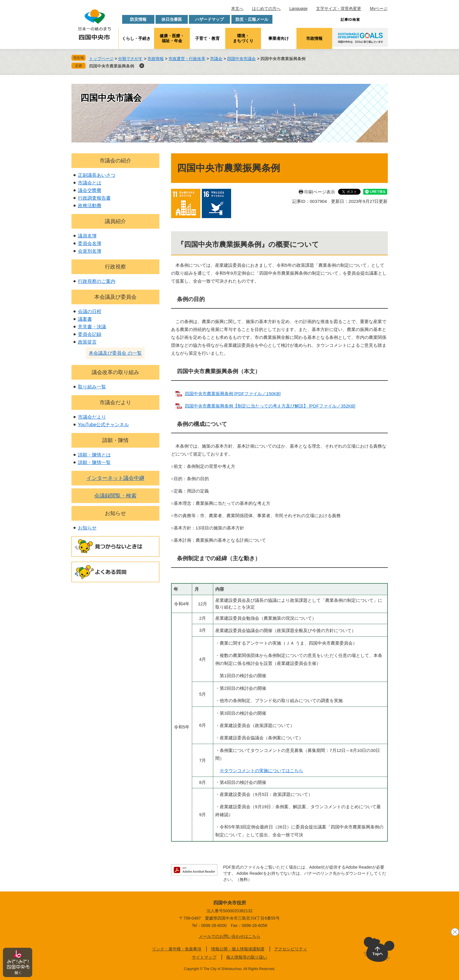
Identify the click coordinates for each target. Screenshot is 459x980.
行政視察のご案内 (97, 281)
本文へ (237, 9)
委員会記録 (90, 334)
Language (298, 9)
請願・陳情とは (94, 455)
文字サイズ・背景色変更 (339, 9)
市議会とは (90, 183)
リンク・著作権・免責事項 (177, 949)
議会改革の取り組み (115, 372)
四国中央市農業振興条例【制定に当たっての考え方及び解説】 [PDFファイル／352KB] (270, 406)
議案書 (85, 319)
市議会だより (115, 402)
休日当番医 (172, 19)
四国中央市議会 (241, 59)
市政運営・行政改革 (187, 59)
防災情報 (138, 19)
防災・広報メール (252, 19)
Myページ (379, 9)
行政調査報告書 (94, 198)
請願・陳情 (115, 440)
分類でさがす (130, 59)
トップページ (101, 59)
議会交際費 (90, 190)
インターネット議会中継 (115, 478)
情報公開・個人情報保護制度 (238, 949)
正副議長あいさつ (97, 175)
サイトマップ (204, 957)
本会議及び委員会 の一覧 (115, 353)
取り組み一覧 (92, 387)
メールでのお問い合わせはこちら (230, 936)
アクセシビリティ (291, 949)
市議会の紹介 (115, 161)
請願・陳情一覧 (94, 462)
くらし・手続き (136, 38)
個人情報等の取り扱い (247, 957)
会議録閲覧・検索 (115, 496)
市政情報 (314, 38)
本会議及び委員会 (115, 297)
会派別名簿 (90, 251)
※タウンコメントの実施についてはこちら (261, 771)
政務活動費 (90, 206)
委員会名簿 (90, 243)
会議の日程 (90, 311)
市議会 (216, 59)
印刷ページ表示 (320, 192)
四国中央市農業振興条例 (112, 66)
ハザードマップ (209, 19)
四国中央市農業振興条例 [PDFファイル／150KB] (233, 394)
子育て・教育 (207, 38)
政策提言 (87, 342)
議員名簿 (87, 236)
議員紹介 (115, 221)
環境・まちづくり (243, 38)
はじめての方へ (266, 9)
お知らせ (115, 513)
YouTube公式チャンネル (104, 425)
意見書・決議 (92, 327)
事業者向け (279, 38)
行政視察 (115, 267)
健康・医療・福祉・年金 (172, 38)
